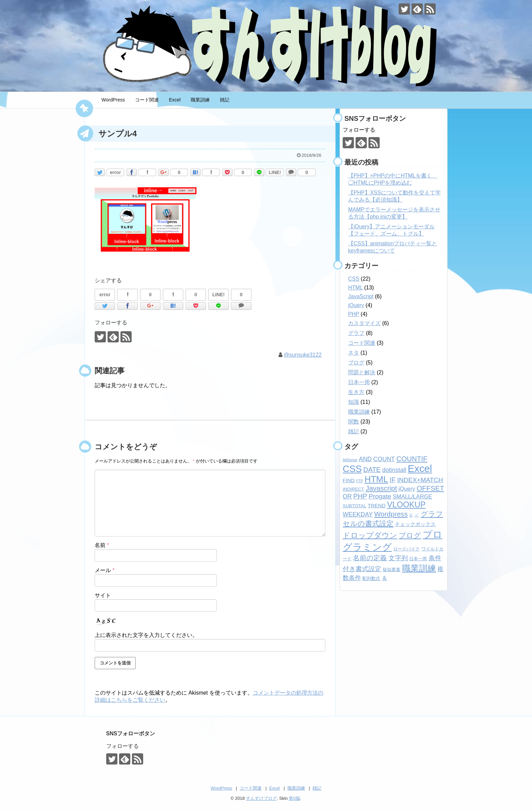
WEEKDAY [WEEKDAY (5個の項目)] (358, 514)
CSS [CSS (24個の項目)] (352, 469)
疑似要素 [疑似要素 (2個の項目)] (392, 570)
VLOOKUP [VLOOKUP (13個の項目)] (406, 505)
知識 (354, 402)
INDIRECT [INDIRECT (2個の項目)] (353, 489)
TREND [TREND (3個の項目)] (377, 505)
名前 (102, 545)
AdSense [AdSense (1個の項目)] (350, 460)
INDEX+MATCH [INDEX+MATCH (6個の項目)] (420, 480)
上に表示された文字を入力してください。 (146, 635)
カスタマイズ (364, 323)
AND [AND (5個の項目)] (365, 459)
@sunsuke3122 (302, 355)
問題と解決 (362, 372)
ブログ (356, 363)
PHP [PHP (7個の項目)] (360, 496)
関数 (354, 422)
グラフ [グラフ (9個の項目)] (432, 514)
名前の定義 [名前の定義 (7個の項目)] (370, 558)
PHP (354, 314)
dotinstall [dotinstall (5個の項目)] (394, 470)
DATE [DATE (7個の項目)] (372, 470)
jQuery (356, 305)
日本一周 (359, 382)
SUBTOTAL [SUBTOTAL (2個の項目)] (354, 506)
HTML (355, 288)
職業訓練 (200, 100)
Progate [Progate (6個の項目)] (380, 496)
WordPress (113, 100)
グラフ (356, 333)
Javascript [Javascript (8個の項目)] (381, 488)
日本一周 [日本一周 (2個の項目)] (418, 559)
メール (105, 570)
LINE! (275, 172)
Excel (175, 100)
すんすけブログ (261, 798)
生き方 (356, 392)
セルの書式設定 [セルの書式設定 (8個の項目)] (368, 523)
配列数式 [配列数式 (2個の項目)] (371, 578)
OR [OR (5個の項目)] (347, 496)
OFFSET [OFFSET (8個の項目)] (430, 488)
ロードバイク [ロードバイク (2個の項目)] (406, 549)
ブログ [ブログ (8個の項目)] (410, 535)
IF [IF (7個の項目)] (393, 480)
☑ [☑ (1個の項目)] (411, 515)
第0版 (294, 798)
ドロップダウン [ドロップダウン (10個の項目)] (370, 535)
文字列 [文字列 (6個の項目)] (398, 558)
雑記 (225, 100)
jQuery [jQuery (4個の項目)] (407, 489)
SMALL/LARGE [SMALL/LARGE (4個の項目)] (412, 497)
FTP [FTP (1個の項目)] (360, 481)
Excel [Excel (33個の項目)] (420, 468)
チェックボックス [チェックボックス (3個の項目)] (415, 524)
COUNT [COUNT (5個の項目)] (384, 459)
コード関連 (147, 100)
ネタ (354, 353)
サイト (103, 595)
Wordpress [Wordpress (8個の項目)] (391, 514)
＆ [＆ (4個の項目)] (385, 578)
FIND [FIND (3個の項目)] (349, 480)
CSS (354, 279)
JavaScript (361, 296)
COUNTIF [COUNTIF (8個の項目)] (412, 459)
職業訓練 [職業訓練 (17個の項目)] (419, 568)
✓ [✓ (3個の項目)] (417, 515)
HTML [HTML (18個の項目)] (376, 479)
